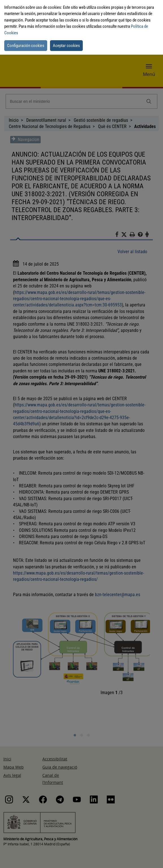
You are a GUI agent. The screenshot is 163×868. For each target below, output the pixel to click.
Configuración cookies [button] (26, 46)
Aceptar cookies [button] (66, 46)
